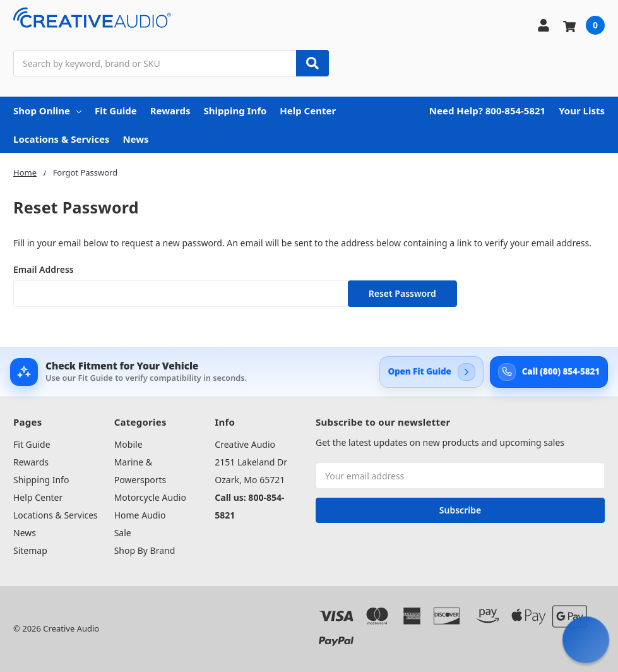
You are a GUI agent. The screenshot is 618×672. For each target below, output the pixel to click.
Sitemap (30, 550)
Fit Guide (116, 111)
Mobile (128, 444)
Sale (123, 533)
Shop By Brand (145, 550)
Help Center (308, 111)
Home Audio (140, 515)
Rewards (170, 111)
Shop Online (47, 111)
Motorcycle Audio (150, 497)
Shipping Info (235, 111)
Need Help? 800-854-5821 (487, 111)
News (135, 139)
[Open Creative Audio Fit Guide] (431, 372)
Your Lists (582, 111)
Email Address (44, 269)
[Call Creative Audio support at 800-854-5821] (549, 372)
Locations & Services (61, 139)
